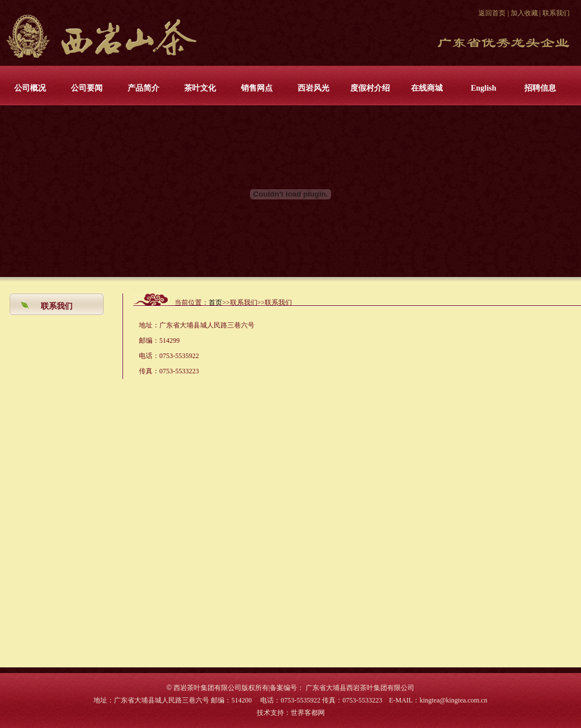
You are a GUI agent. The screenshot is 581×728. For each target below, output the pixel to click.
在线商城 (427, 88)
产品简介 (143, 88)
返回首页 (492, 13)
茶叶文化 (200, 88)
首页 (215, 303)
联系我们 (556, 13)
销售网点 (257, 88)
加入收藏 (524, 13)
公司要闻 (87, 88)
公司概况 (30, 88)
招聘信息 (540, 88)
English (483, 88)
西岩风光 (313, 88)
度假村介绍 (370, 88)
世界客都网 (308, 713)
